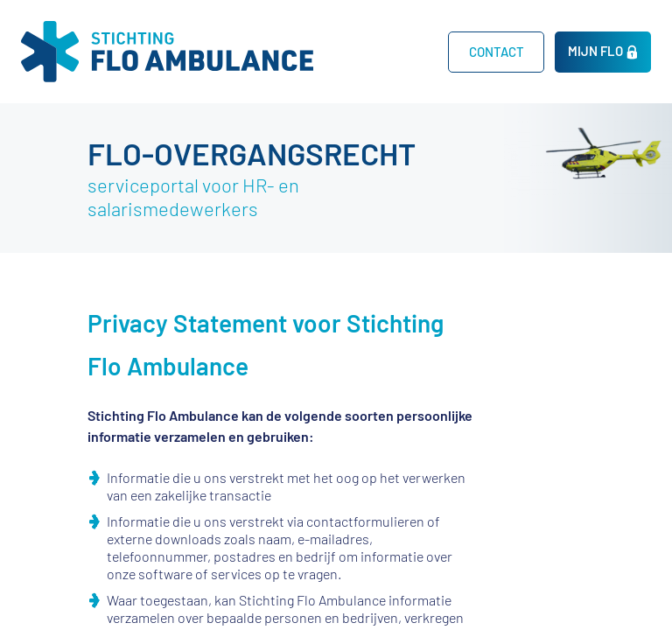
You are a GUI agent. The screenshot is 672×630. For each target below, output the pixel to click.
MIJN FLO (595, 51)
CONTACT (497, 52)
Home (399, 51)
